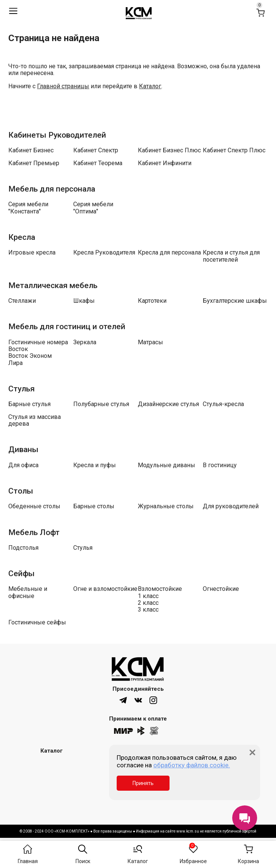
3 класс (148, 610)
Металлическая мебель (53, 285)
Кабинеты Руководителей (57, 135)
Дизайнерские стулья (168, 404)
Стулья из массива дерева (35, 420)
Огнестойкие (221, 589)
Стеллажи (22, 301)
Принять (143, 783)
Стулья (22, 389)
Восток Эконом (30, 356)
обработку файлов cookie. (192, 765)
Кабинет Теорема (98, 163)
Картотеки (152, 301)
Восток (18, 349)
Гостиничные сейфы (37, 623)
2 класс (148, 603)
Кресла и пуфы (95, 465)
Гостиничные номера (38, 342)
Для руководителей (231, 506)
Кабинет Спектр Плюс (234, 150)
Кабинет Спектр (96, 150)
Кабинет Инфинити (165, 163)
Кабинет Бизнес (31, 150)
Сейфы (22, 574)
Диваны (23, 449)
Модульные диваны (167, 465)
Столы (21, 491)
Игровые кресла (32, 253)
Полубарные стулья (101, 404)
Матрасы (150, 342)
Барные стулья (29, 404)
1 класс (148, 596)
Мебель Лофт (34, 532)
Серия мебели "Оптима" (93, 208)
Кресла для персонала (169, 253)
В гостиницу (220, 465)
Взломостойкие (160, 589)
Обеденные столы (34, 506)
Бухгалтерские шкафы (235, 301)
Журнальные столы (166, 506)
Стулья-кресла (223, 404)
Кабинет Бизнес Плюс (169, 150)
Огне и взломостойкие (105, 589)
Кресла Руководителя (104, 253)
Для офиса (23, 465)
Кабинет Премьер (34, 163)
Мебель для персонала (52, 189)
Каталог (150, 86)
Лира (15, 363)
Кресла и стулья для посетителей (231, 256)
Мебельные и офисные (28, 592)
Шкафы (84, 301)
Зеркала (85, 342)
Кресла (22, 237)
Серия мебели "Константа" (28, 208)
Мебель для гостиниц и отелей (67, 327)
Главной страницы (63, 86)
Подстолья (23, 548)
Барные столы (94, 506)
